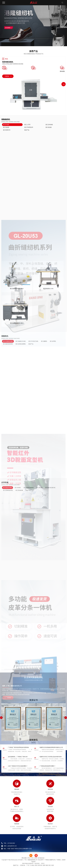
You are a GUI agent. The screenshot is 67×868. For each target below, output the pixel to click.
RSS (29, 858)
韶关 (53, 865)
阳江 (50, 865)
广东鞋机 (58, 860)
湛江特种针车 (7, 130)
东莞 (39, 865)
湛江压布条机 (49, 125)
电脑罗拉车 (52, 860)
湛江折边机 (49, 127)
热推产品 (16, 865)
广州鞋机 (47, 860)
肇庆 (47, 865)
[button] (64, 84)
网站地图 (24, 858)
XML (32, 858)
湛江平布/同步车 (29, 127)
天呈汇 (43, 863)
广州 (28, 865)
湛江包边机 (6, 127)
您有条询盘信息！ (40, 858)
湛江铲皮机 (6, 125)
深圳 (36, 865)
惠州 (44, 865)
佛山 (33, 865)
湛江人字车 (27, 125)
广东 (30, 865)
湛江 (42, 865)
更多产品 (27, 130)
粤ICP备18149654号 (28, 863)
